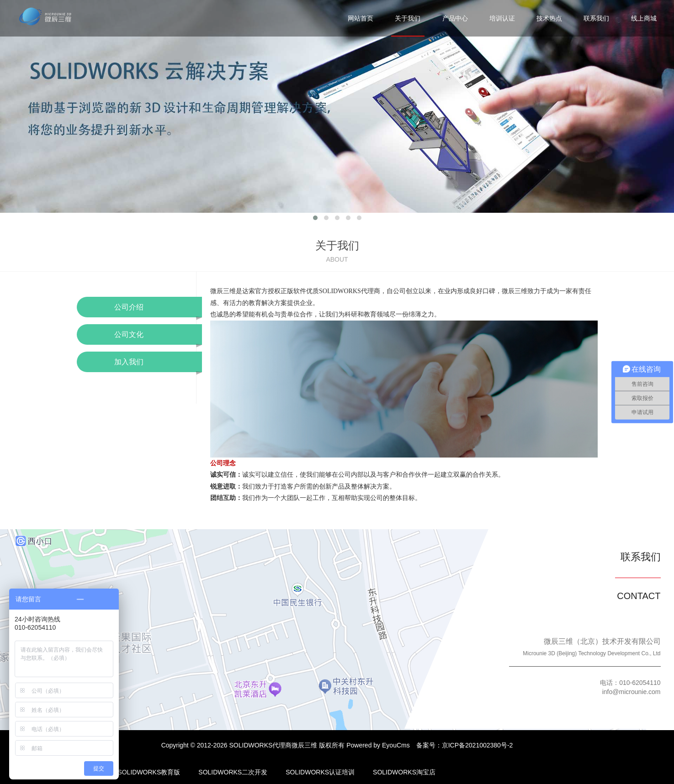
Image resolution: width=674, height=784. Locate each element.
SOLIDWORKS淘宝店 (404, 772)
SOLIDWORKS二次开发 (233, 772)
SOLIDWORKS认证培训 (320, 772)
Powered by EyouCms (377, 745)
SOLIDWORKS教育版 (149, 772)
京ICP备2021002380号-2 (478, 745)
